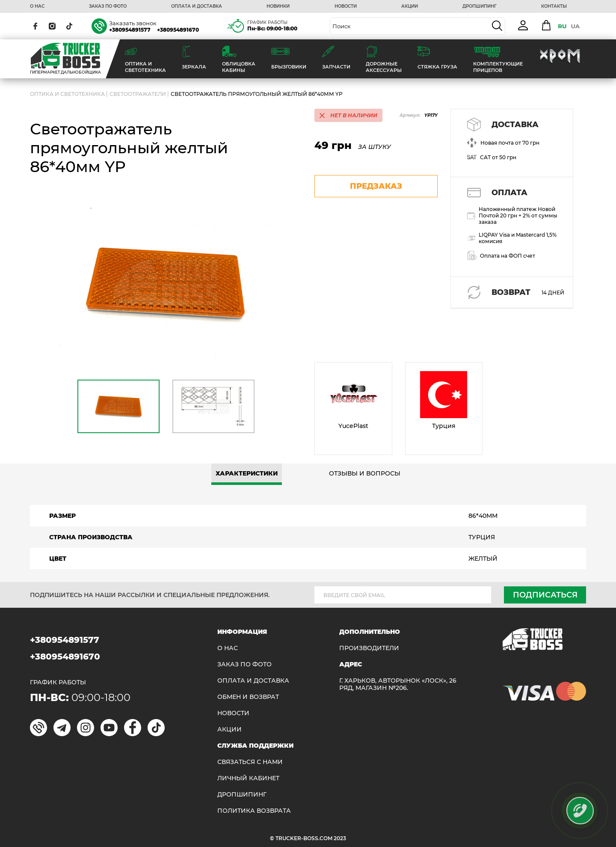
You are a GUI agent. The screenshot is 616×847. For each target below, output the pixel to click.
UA (575, 26)
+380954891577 (130, 30)
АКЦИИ (410, 6)
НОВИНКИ (278, 6)
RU (562, 26)
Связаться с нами (250, 762)
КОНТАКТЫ (554, 6)
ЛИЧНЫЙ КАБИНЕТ (248, 778)
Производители (369, 648)
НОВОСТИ (346, 6)
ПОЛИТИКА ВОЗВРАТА (254, 811)
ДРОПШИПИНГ (480, 6)
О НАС (37, 6)
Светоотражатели (138, 94)
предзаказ (376, 186)
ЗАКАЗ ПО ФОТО (108, 6)
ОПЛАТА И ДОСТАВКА (197, 6)
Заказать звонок (133, 23)
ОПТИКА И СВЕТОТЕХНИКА (67, 94)
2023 (340, 838)
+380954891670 (178, 30)
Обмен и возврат (248, 697)
